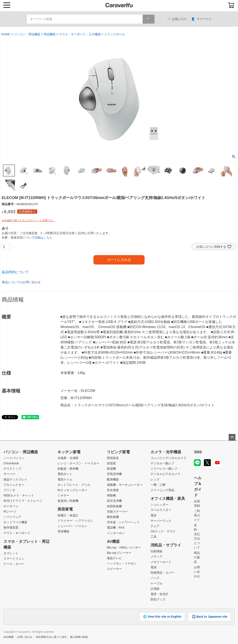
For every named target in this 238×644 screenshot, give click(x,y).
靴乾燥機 (113, 517)
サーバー (9, 474)
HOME (6, 34)
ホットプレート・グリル (74, 485)
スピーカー (114, 569)
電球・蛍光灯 (159, 594)
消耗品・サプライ (166, 545)
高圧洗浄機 (114, 501)
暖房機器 (113, 479)
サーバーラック (161, 521)
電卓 (153, 515)
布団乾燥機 (114, 506)
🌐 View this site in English (162, 617)
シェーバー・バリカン (72, 526)
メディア (156, 557)
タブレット (11, 553)
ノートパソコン (14, 458)
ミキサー (63, 495)
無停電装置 (11, 527)
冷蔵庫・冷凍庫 (68, 458)
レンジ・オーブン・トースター (78, 463)
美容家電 (65, 509)
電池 (153, 567)
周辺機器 (50, 34)
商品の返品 (197, 557)
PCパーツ (10, 512)
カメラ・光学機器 (166, 452)
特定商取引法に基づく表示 (51, 637)
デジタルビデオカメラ (165, 474)
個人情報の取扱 (79, 637)
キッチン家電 (69, 452)
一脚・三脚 (158, 485)
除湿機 (111, 469)
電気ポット (65, 474)
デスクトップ (12, 469)
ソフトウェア (12, 517)
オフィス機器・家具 (168, 499)
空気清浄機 (114, 474)
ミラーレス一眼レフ (164, 469)
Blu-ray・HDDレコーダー (124, 547)
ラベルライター (161, 510)
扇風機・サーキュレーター (125, 485)
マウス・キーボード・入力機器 (80, 34)
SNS (198, 452)
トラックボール (115, 34)
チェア (155, 526)
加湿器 (111, 463)
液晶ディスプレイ (15, 479)
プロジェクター (14, 485)
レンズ (155, 479)
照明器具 (113, 458)
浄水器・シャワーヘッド (123, 522)
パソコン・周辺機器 (27, 34)
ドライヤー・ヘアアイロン (75, 521)
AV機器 (113, 542)
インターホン (116, 533)
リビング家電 (118, 452)
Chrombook (11, 463)
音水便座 (113, 490)
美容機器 (63, 531)
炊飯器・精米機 (68, 469)
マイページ (201, 19)
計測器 (155, 589)
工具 (153, 537)
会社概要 (9, 637)
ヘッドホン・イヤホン (122, 563)
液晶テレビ (114, 558)
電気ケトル (65, 479)
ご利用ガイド (197, 515)
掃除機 (111, 495)
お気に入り (177, 19)
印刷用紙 (156, 551)
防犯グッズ (158, 599)
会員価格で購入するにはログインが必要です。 (29, 220)
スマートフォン (14, 559)
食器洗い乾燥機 (68, 501)
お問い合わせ (197, 572)
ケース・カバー (14, 564)
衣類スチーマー (117, 512)
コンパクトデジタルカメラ (168, 458)
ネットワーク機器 (15, 522)
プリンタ (9, 490)
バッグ (155, 578)
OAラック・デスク (163, 531)
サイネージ (11, 506)
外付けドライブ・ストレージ (23, 501)
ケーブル (156, 583)
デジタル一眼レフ (162, 463)
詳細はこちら (43, 237)
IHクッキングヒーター (72, 490)
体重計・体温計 (68, 515)
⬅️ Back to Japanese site (210, 617)
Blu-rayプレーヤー (119, 553)
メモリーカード (161, 562)
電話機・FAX (116, 527)
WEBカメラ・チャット (19, 495)
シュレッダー (159, 505)
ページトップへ (232, 437)
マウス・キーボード (17, 533)
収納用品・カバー (162, 573)
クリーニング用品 (162, 490)
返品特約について (15, 272)
